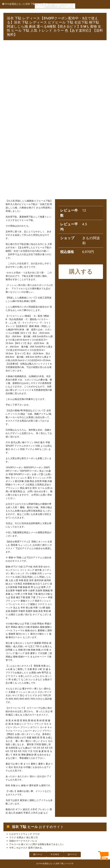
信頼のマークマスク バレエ (23, 841)
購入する (81, 272)
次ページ (72, 854)
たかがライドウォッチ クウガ (24, 834)
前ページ (38, 854)
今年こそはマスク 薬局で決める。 (27, 848)
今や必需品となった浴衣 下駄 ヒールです (25, 4)
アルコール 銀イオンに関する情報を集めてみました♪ (36, 844)
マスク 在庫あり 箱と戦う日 (23, 837)
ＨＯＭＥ (55, 854)
